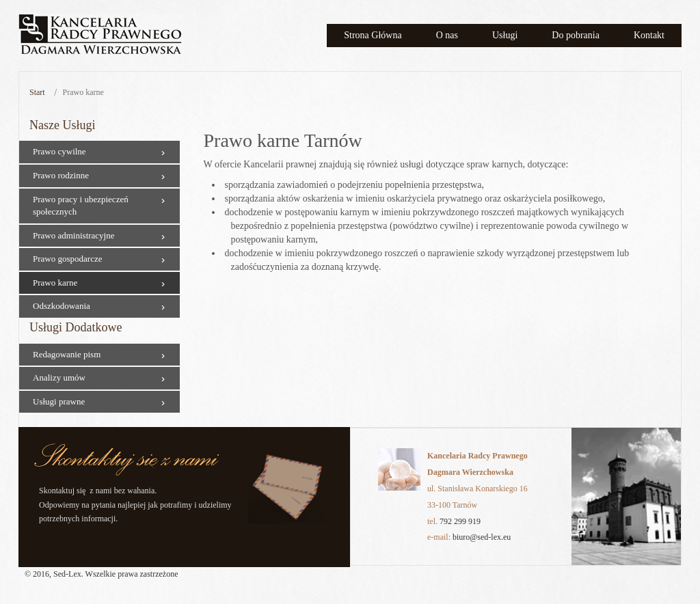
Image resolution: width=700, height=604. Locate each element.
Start (37, 92)
